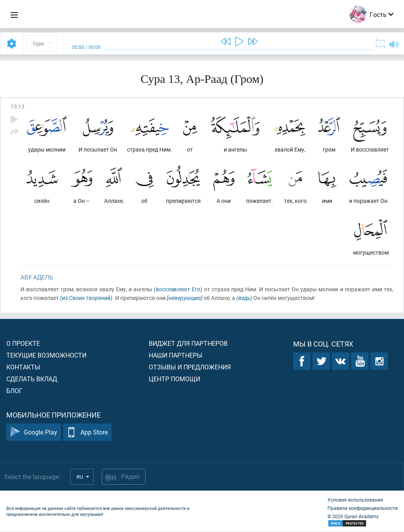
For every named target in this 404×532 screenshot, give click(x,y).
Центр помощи (174, 379)
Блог (14, 391)
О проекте (23, 344)
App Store (87, 433)
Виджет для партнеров (188, 344)
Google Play (34, 433)
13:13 (18, 106)
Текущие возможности (46, 355)
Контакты (23, 367)
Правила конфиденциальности (363, 508)
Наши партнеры (176, 355)
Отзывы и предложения (190, 367)
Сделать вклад (32, 379)
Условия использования (355, 500)
